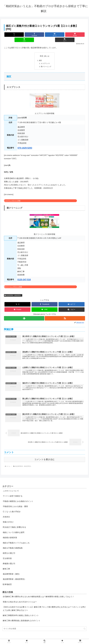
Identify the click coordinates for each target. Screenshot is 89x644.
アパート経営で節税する (13, 494)
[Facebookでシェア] (24, 35)
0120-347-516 (24, 275)
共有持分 (6, 515)
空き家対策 (7, 556)
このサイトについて (11, 489)
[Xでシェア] (11, 35)
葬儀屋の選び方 (9, 561)
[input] (44, 626)
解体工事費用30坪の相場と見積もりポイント (21, 613)
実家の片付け (8, 520)
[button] (78, 35)
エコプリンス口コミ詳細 (12, 196)
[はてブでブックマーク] (38, 35)
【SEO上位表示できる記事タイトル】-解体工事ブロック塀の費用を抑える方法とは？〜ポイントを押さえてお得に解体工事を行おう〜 (44, 607)
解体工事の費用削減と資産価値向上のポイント (22, 619)
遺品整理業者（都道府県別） (13, 291)
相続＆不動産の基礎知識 (13, 546)
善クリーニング (46, 62)
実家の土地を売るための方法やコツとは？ (20, 600)
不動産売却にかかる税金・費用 (15, 504)
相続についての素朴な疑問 (14, 530)
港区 (40, 55)
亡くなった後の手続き (12, 510)
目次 (42, 51)
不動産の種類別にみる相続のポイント (18, 499)
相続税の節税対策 (10, 536)
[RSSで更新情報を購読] (65, 314)
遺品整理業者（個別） (12, 572)
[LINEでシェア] (65, 35)
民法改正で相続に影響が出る (14, 525)
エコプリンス (45, 59)
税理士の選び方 (9, 551)
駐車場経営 (7, 582)
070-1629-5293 (25, 143)
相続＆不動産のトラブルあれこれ (16, 541)
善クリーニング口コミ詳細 (13, 282)
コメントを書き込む (45, 457)
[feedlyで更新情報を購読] (24, 314)
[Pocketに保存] (51, 35)
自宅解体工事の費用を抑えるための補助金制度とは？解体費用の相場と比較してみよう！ (39, 595)
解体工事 (6, 567)
